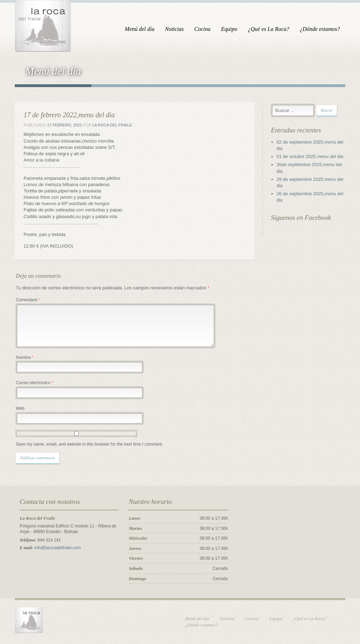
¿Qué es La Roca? (269, 29)
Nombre (25, 357)
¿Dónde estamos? (320, 29)
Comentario (28, 300)
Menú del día (140, 29)
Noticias (174, 29)
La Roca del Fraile (112, 125)
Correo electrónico (34, 383)
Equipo (229, 29)
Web (20, 408)
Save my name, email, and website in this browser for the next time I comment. (89, 444)
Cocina (202, 29)
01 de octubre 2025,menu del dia (310, 156)
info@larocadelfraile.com (57, 548)
